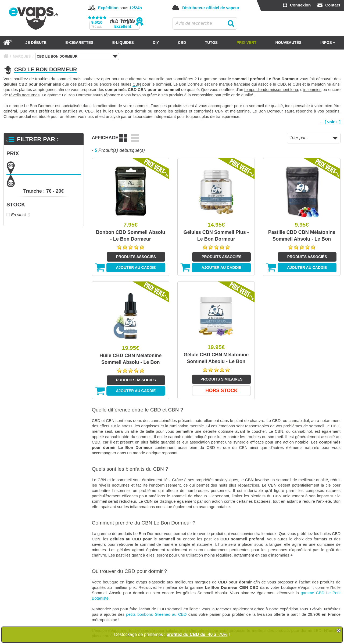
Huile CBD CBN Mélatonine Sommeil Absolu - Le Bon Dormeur (130, 359)
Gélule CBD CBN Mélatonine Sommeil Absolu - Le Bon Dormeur (216, 358)
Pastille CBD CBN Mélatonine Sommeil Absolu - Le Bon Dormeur (302, 236)
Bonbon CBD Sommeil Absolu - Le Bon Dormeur (130, 236)
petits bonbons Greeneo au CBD (156, 614)
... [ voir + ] (330, 122)
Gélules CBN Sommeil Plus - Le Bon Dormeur (216, 236)
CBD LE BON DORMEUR (77, 57)
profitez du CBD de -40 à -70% (197, 634)
